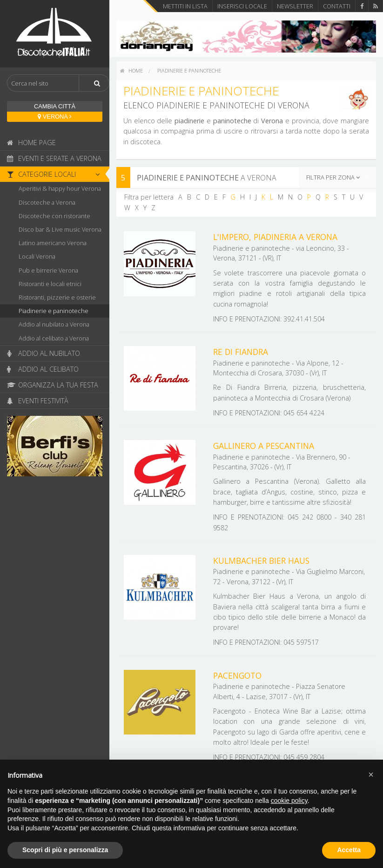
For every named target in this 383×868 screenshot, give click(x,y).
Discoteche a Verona (47, 202)
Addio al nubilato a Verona (54, 324)
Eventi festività (38, 401)
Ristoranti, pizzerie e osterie (57, 297)
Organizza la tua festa (53, 385)
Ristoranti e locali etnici (50, 284)
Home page (31, 143)
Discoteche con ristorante (54, 216)
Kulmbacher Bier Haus (261, 561)
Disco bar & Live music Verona (60, 229)
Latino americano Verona (53, 243)
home (131, 70)
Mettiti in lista (185, 6)
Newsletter (295, 6)
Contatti (337, 6)
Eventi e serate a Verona (54, 158)
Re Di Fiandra (241, 352)
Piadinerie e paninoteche (54, 311)
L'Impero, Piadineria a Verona (275, 237)
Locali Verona (37, 256)
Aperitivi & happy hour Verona (60, 188)
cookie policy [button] (289, 801)
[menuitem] (131, 71)
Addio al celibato (43, 369)
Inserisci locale (242, 6)
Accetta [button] (349, 850)
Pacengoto (237, 675)
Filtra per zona (333, 177)
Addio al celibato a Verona (54, 338)
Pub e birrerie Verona (48, 270)
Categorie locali (56, 174)
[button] (371, 775)
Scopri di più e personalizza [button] (65, 850)
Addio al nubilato (44, 353)
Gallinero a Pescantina (264, 446)
